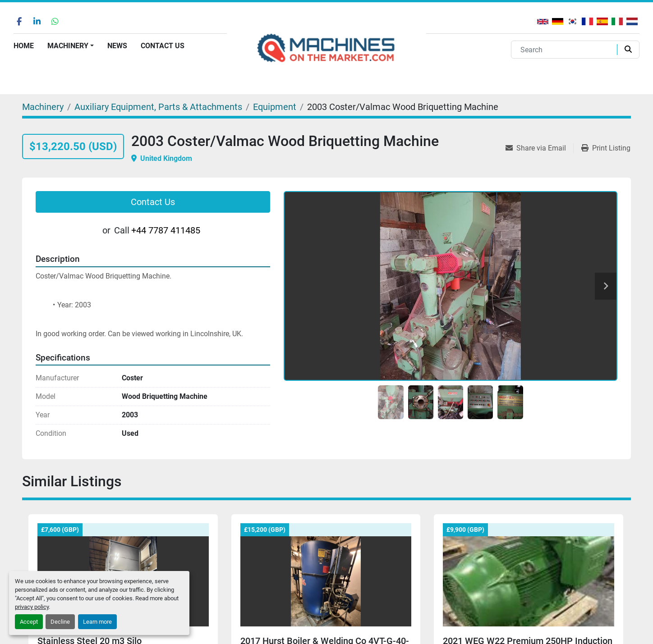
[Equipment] (275, 107)
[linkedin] (37, 21)
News (117, 46)
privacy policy (32, 607)
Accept (29, 622)
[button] (71, 46)
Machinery (68, 46)
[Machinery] (43, 107)
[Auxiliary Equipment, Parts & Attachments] (158, 107)
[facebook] (19, 21)
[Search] (566, 50)
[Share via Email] (539, 148)
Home (24, 46)
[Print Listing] (606, 148)
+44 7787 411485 (166, 230)
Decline (60, 622)
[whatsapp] (55, 21)
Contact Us (163, 46)
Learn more (97, 622)
